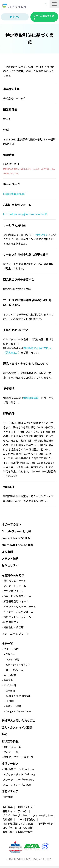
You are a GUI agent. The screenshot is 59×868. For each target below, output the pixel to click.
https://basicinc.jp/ (14, 194)
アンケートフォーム (15, 586)
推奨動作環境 (31, 398)
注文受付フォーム (14, 591)
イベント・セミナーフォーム (20, 606)
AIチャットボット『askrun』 (20, 774)
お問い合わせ (25, 807)
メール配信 (10, 675)
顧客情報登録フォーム (16, 601)
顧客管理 (8, 680)
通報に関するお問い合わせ (18, 832)
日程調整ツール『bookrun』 (20, 769)
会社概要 (8, 807)
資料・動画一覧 (12, 747)
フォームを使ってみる (44, 17)
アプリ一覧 (10, 685)
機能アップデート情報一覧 (19, 757)
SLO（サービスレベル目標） (19, 828)
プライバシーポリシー (15, 815)
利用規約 (8, 819)
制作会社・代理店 (14, 627)
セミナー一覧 (11, 752)
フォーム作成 (11, 649)
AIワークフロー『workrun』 (20, 779)
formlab (8, 797)
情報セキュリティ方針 (15, 811)
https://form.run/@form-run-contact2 (25, 214)
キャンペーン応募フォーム (18, 612)
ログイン (15, 17)
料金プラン (42, 235)
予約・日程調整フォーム (17, 596)
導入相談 (46, 4)
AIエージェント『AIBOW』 (19, 785)
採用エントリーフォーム (17, 617)
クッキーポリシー (43, 815)
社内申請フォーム (14, 622)
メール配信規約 (26, 819)
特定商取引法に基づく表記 (18, 823)
